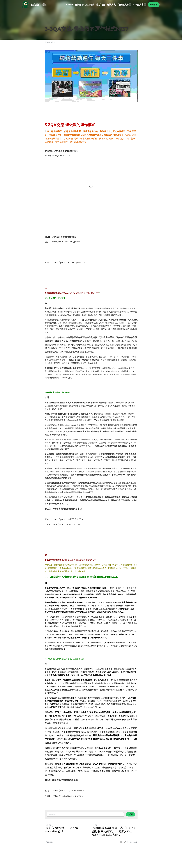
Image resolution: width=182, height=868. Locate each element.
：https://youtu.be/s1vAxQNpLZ (65, 524)
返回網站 (49, 842)
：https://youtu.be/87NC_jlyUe (65, 242)
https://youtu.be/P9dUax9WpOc (70, 791)
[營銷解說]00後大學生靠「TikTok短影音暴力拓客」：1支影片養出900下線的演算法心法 (114, 831)
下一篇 (95, 825)
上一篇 (48, 825)
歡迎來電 (154, 5)
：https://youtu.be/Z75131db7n (66, 519)
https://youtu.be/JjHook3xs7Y (68, 796)
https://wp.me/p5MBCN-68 (57, 156)
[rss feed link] (121, 842)
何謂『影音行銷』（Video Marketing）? (61, 830)
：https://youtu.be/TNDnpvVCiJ (67, 262)
